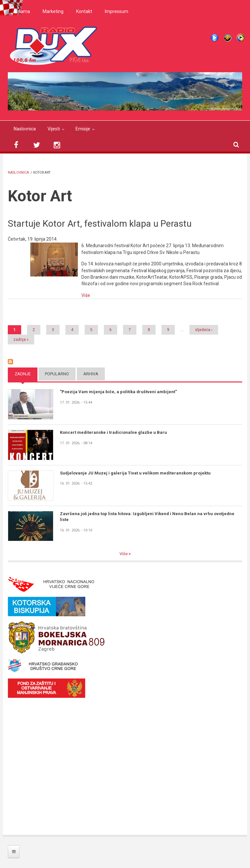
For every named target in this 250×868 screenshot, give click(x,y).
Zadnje (23, 374)
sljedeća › (204, 330)
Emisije (83, 129)
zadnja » (21, 340)
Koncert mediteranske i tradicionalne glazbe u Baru (113, 432)
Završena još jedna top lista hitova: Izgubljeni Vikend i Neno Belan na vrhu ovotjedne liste (147, 517)
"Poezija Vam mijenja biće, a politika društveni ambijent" (118, 392)
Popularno (57, 374)
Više (86, 295)
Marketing (53, 11)
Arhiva (91, 374)
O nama (22, 11)
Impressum (117, 11)
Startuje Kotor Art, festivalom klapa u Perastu (100, 224)
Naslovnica (25, 129)
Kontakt (84, 11)
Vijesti (54, 129)
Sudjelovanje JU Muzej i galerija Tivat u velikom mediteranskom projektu (135, 473)
